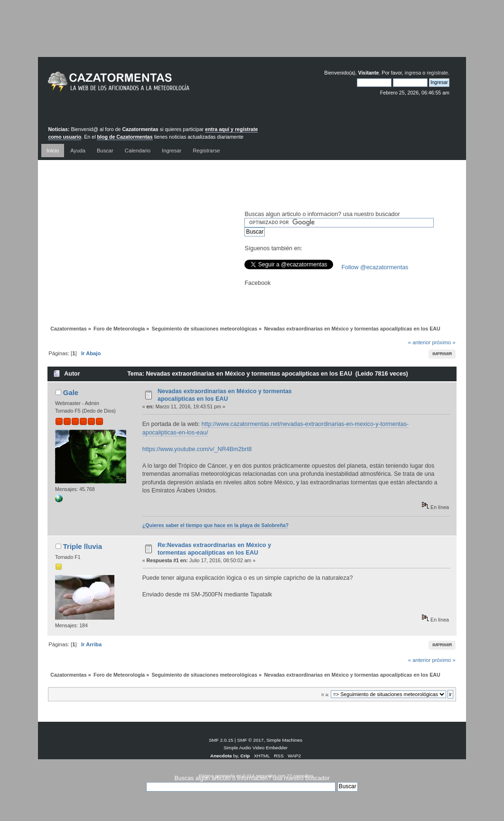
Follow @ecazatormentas (375, 267)
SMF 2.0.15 (221, 740)
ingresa (413, 73)
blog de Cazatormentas (125, 137)
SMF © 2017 (251, 740)
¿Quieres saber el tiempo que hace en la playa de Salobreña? (216, 525)
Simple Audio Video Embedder (256, 748)
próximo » (443, 342)
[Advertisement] (252, 36)
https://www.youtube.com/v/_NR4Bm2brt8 (197, 449)
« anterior (419, 342)
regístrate (437, 73)
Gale (71, 392)
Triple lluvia (83, 546)
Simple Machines (284, 740)
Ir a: (325, 694)
